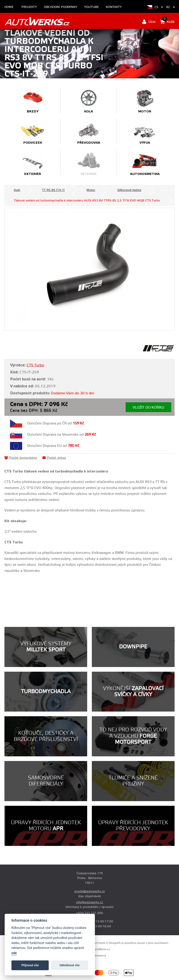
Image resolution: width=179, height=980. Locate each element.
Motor (91, 190)
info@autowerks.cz (89, 902)
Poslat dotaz (54, 458)
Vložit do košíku (148, 408)
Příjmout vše (30, 965)
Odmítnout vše (70, 965)
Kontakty (114, 7)
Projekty (29, 7)
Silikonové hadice (129, 190)
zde (14, 953)
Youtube (91, 7)
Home (9, 7)
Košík (167, 22)
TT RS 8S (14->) (53, 190)
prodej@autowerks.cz (89, 891)
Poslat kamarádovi (21, 458)
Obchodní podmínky (60, 7)
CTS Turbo (35, 365)
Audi (17, 190)
